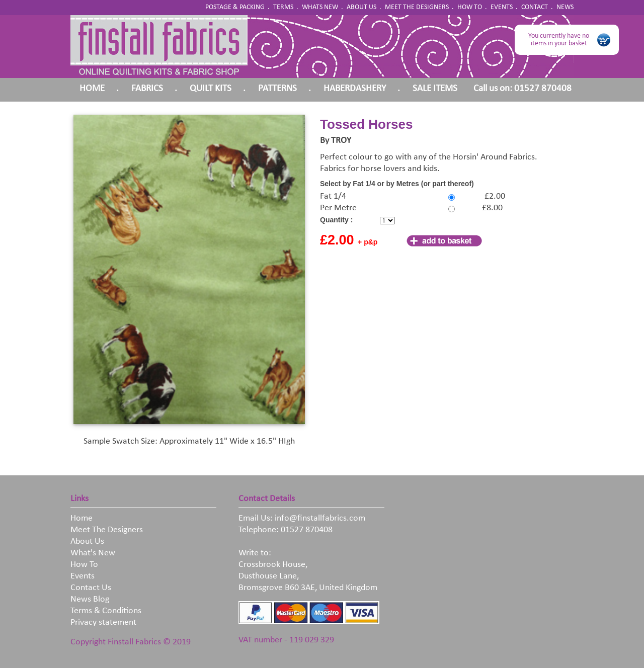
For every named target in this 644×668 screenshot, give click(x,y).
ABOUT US (361, 7)
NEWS (565, 7)
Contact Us (91, 588)
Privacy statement (103, 622)
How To (84, 565)
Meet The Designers (107, 530)
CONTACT (535, 7)
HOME (92, 89)
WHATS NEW (320, 7)
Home (82, 518)
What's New (93, 553)
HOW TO (470, 7)
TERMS (283, 7)
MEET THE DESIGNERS (417, 7)
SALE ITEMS (435, 89)
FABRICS (147, 89)
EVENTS (502, 7)
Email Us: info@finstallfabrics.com (302, 518)
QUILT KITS (211, 89)
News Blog (90, 599)
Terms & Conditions (106, 611)
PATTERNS (277, 89)
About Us (87, 541)
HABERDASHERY (355, 89)
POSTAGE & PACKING (235, 7)
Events (83, 576)
